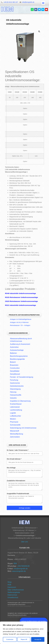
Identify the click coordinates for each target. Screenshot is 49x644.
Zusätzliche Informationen (16, 481)
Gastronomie (15, 383)
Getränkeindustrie (17, 386)
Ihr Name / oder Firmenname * (18, 450)
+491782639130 (23, 566)
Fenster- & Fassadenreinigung (22, 377)
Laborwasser (15, 407)
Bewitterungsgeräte (17, 359)
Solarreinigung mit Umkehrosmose (23, 428)
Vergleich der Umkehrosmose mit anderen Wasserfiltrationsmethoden (23, 614)
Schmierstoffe (15, 425)
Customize (10, 639)
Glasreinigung (15, 389)
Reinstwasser (31, 528)
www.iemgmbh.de (19, 571)
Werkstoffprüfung (16, 434)
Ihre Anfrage (11, 468)
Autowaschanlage (17, 350)
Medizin (13, 419)
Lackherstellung (16, 410)
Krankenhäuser (16, 404)
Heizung (13, 392)
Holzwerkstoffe (16, 395)
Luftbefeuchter (15, 416)
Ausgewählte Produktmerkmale (18, 494)
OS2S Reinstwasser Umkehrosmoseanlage (21, 301)
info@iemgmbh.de (21, 569)
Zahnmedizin (15, 437)
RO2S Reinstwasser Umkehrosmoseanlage (21, 297)
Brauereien (14, 365)
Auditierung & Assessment (20, 344)
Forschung (14, 380)
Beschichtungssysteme (19, 356)
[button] (43, 3)
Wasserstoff (15, 431)
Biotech (13, 362)
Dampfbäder (15, 371)
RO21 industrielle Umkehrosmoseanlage (21, 305)
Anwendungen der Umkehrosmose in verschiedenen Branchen (21, 603)
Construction (15, 368)
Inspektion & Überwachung (20, 401)
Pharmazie (14, 422)
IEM (15, 563)
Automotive (14, 347)
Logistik (13, 413)
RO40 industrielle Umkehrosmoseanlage (21, 293)
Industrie (13, 398)
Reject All (24, 639)
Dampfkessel (15, 374)
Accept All (38, 639)
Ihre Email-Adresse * (14, 459)
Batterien (13, 353)
